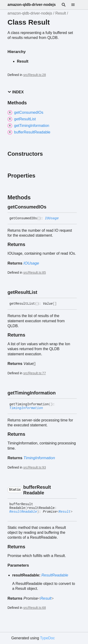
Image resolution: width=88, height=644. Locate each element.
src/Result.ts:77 (34, 373)
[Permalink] (51, 207)
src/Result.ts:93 (34, 467)
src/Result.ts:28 (34, 75)
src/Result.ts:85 (34, 273)
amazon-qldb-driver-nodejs (32, 5)
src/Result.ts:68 (34, 608)
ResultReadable (23, 512)
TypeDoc (47, 638)
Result (61, 13)
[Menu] (76, 5)
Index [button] (16, 92)
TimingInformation (26, 408)
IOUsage (52, 218)
